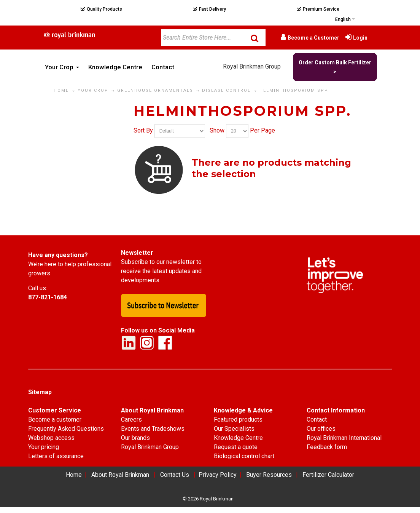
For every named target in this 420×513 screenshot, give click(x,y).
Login (360, 38)
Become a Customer (313, 38)
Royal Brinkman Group (252, 66)
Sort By (143, 131)
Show (217, 131)
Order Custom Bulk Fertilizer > (335, 67)
